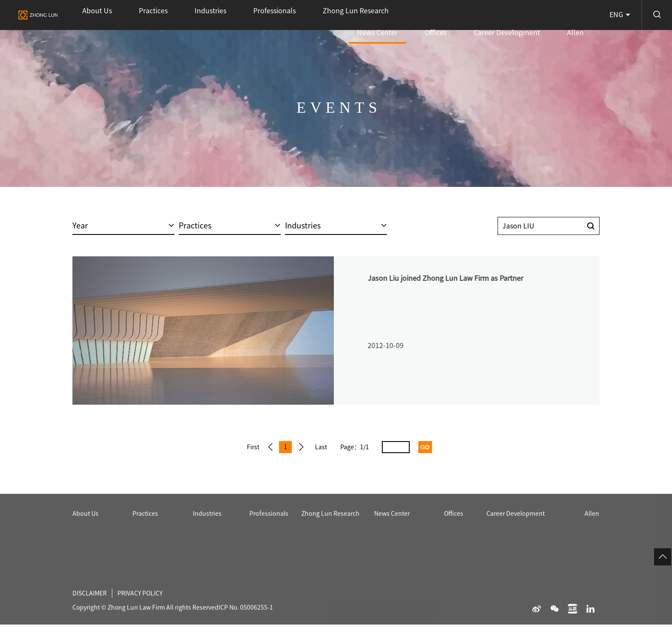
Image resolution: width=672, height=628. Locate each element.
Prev (268, 447)
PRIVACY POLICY (149, 613)
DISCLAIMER (92, 613)
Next (307, 447)
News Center (435, 21)
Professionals (217, 15)
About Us (89, 15)
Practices (128, 15)
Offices (477, 15)
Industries (169, 15)
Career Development (531, 15)
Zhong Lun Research (282, 15)
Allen (583, 15)
